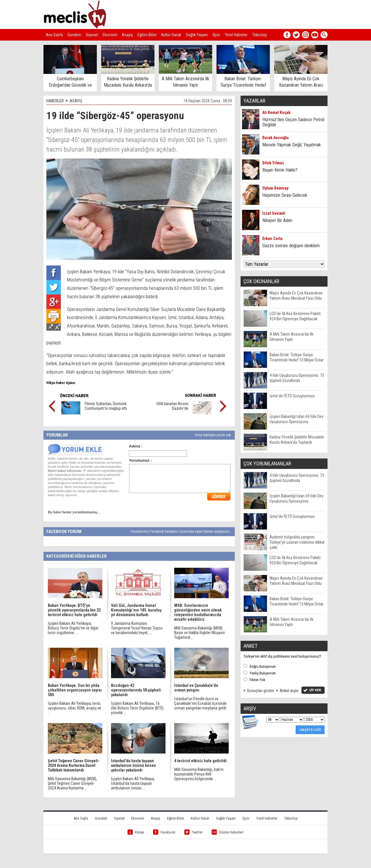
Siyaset (92, 35)
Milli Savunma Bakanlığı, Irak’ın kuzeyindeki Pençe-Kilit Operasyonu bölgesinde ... (199, 774)
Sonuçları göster (261, 691)
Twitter (193, 832)
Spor (216, 35)
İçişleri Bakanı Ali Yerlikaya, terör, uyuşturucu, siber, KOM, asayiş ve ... (74, 708)
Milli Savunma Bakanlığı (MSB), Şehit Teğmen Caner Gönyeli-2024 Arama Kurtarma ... (72, 783)
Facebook (164, 832)
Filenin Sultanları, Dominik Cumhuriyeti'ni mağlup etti (106, 406)
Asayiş (127, 35)
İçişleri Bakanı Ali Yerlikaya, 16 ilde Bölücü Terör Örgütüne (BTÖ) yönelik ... (137, 708)
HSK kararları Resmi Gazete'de (172, 406)
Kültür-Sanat (171, 35)
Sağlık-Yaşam (197, 35)
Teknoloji (260, 35)
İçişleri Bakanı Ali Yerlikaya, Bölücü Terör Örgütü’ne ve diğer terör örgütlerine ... (73, 628)
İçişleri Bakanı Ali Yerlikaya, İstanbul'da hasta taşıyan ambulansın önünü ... (133, 783)
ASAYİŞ (76, 101)
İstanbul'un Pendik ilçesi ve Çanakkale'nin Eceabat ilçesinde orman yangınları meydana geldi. (201, 703)
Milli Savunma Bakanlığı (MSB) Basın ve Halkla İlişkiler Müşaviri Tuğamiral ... (200, 633)
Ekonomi (110, 35)
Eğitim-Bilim (147, 35)
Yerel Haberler (236, 35)
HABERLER (55, 101)
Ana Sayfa (54, 35)
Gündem (74, 35)
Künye (136, 832)
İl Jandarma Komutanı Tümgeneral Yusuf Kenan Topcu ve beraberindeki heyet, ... (137, 628)
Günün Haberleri (228, 832)
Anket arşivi (289, 691)
